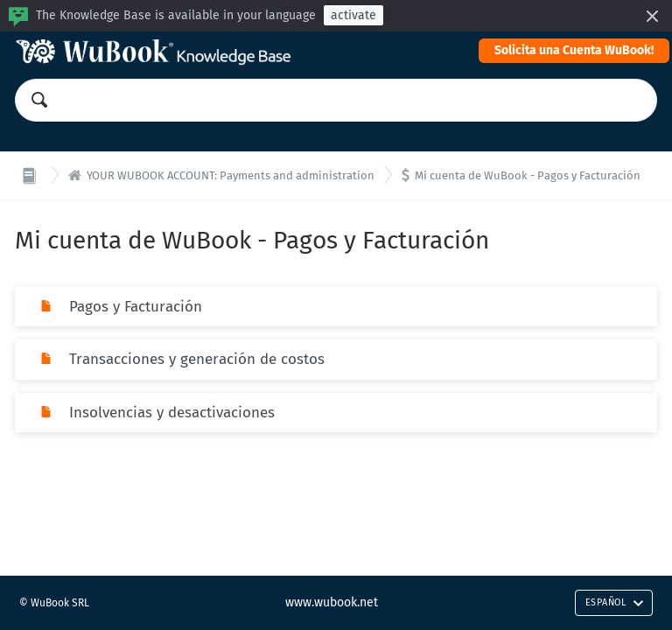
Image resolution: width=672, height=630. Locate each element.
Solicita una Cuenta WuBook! (574, 50)
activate (353, 15)
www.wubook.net (332, 602)
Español (615, 602)
